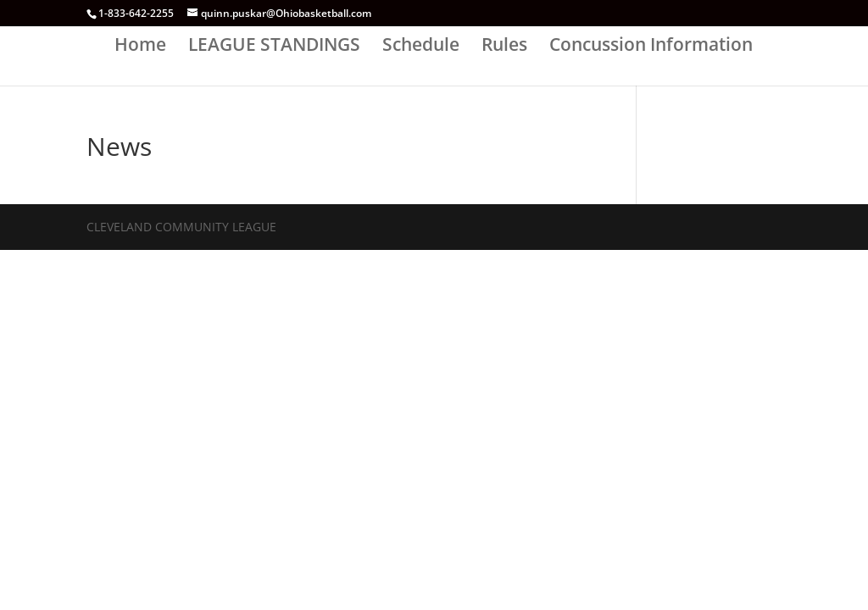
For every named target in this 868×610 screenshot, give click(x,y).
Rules (504, 47)
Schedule (421, 47)
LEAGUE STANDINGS (274, 47)
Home (140, 47)
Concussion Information (651, 47)
